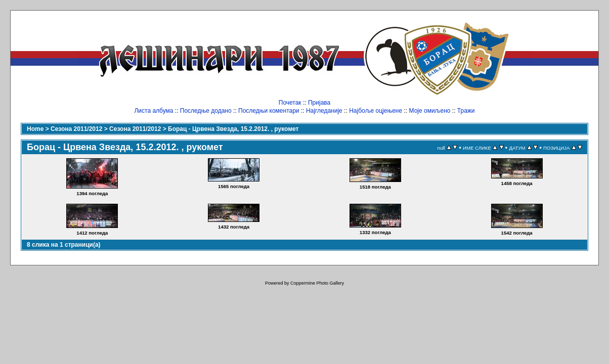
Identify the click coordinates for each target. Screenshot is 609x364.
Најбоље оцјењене (376, 111)
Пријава (319, 103)
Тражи (466, 111)
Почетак (290, 103)
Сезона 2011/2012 (76, 129)
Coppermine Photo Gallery (317, 283)
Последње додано (206, 111)
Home (35, 129)
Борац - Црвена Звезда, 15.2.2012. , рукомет (233, 129)
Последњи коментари (269, 111)
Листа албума (154, 111)
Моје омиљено (430, 111)
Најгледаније (324, 111)
